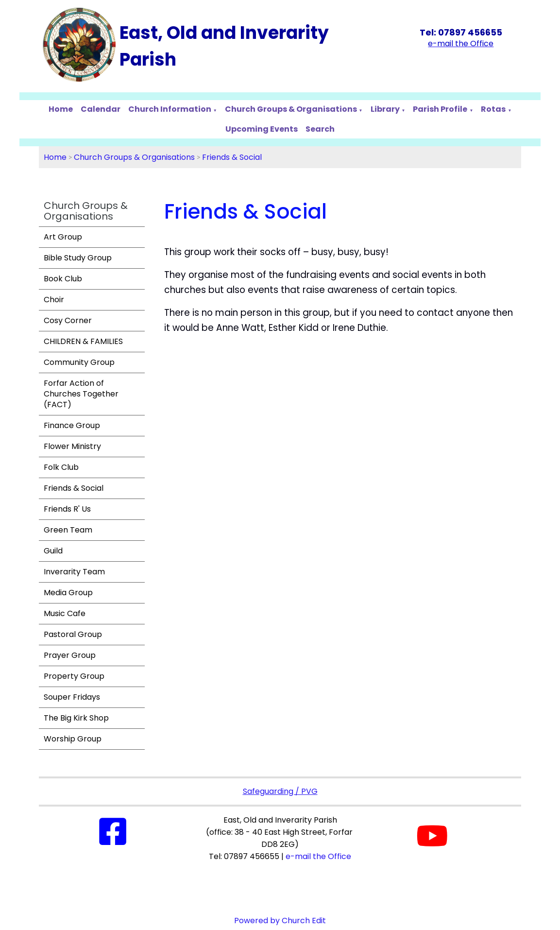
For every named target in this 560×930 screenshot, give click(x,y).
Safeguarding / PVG (280, 791)
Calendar (101, 109)
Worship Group (73, 739)
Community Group (79, 362)
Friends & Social (232, 157)
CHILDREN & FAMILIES (83, 341)
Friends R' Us (67, 509)
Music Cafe (65, 613)
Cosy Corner (68, 320)
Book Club (63, 279)
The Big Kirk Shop (76, 718)
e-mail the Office (318, 856)
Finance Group (72, 425)
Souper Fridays (72, 697)
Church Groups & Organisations (291, 109)
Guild (53, 551)
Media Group (68, 593)
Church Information (170, 109)
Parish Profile (440, 109)
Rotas (493, 109)
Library (385, 109)
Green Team (68, 530)
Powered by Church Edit (280, 921)
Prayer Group (70, 655)
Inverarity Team (74, 572)
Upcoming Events (262, 129)
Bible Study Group (78, 258)
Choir (54, 300)
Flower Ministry (72, 446)
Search (320, 129)
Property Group (74, 676)
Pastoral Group (73, 634)
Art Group (63, 237)
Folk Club (61, 467)
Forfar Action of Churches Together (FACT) (81, 394)
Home (61, 109)
